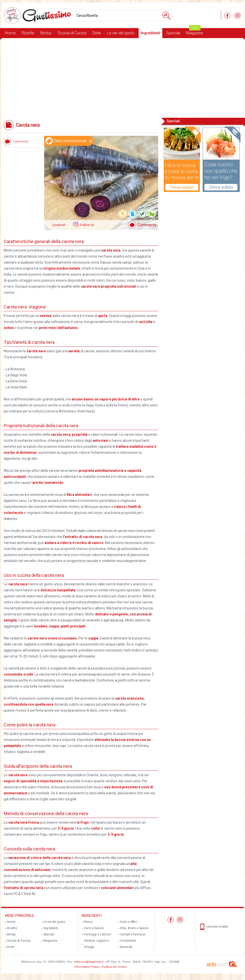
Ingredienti (150, 33)
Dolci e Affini (129, 922)
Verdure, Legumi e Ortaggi (96, 944)
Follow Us (87, 225)
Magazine (195, 32)
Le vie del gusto (121, 33)
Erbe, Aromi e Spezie (134, 928)
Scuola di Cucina (72, 33)
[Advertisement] (122, 77)
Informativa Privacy (87, 967)
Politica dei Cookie (114, 967)
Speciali (173, 33)
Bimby (46, 33)
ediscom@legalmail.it (89, 962)
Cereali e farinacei (133, 934)
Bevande (126, 947)
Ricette (28, 33)
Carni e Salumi (94, 928)
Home (10, 33)
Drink (97, 33)
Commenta (147, 225)
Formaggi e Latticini (97, 934)
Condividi (59, 225)
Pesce (88, 922)
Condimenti (128, 941)
